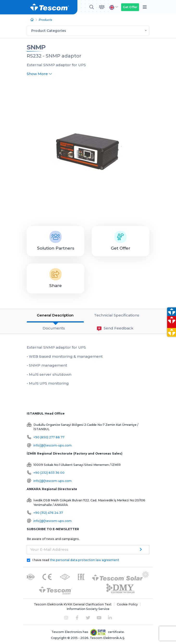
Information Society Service (88, 609)
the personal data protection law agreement (85, 560)
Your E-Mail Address (49, 549)
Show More (39, 74)
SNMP (36, 47)
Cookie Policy (127, 604)
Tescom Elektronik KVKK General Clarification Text (73, 604)
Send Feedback (115, 328)
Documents (54, 328)
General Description (55, 315)
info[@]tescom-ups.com (53, 445)
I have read (76, 560)
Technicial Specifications (117, 315)
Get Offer (130, 7)
